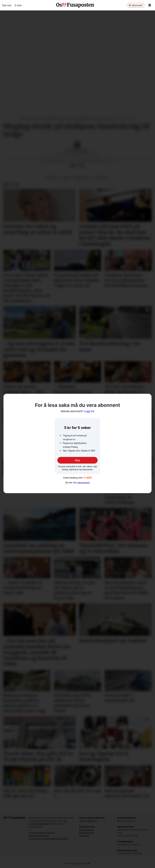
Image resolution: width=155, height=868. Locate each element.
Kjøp (78, 460)
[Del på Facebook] (73, 166)
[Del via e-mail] (82, 166)
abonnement (84, 483)
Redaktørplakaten (39, 836)
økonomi (52, 178)
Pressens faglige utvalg (42, 833)
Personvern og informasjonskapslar (49, 839)
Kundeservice (87, 833)
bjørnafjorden (82, 178)
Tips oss (7, 5)
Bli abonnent (136, 5)
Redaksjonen (86, 830)
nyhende (65, 178)
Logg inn (77, 411)
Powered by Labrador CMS (78, 864)
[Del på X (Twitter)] (77, 166)
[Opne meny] (150, 5)
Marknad (84, 836)
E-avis (18, 5)
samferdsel (101, 178)
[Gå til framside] (75, 5)
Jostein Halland (88, 821)
